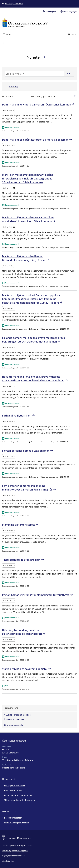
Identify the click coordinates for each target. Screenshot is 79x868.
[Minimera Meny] (8, 34)
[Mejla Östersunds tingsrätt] (18, 760)
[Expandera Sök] (72, 34)
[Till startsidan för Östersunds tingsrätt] (25, 23)
